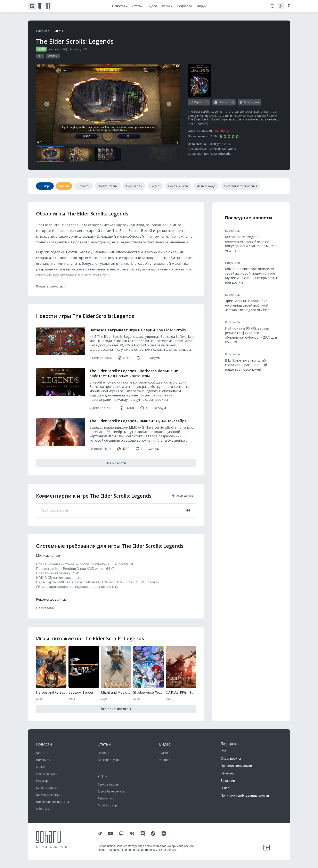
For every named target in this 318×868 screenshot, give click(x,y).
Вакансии (228, 781)
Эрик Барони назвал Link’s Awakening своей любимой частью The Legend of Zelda (247, 305)
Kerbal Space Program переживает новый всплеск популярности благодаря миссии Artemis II (251, 244)
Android (75, 49)
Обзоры (103, 753)
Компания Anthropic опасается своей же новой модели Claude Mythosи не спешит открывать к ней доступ (251, 276)
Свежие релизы (108, 784)
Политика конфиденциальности (245, 795)
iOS (85, 49)
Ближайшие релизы (111, 791)
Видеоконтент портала (52, 802)
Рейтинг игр (106, 798)
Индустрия (232, 263)
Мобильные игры (48, 795)
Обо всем (43, 809)
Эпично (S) (222, 131)
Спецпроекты (231, 759)
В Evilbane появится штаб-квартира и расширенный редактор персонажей (246, 365)
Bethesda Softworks (222, 149)
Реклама (227, 773)
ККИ (40, 56)
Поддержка (229, 744)
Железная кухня (47, 774)
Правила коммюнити (236, 766)
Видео (165, 744)
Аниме (40, 767)
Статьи (104, 744)
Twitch (164, 753)
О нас (225, 788)
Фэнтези (53, 56)
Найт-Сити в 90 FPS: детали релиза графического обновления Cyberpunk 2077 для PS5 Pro (251, 335)
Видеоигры (233, 231)
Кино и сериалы (47, 788)
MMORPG (43, 753)
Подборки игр (107, 805)
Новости (44, 744)
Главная (43, 31)
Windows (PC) (58, 49)
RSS (224, 751)
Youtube (165, 760)
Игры (59, 31)
